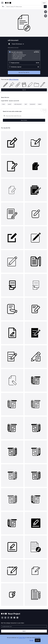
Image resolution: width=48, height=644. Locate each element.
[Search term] (25, 7)
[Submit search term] (45, 7)
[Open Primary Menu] (2, 3)
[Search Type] (3, 7)
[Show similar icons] (46, 16)
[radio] (24, 55)
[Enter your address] (24, 626)
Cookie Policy (22, 638)
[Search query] (24, 116)
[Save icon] (46, 12)
